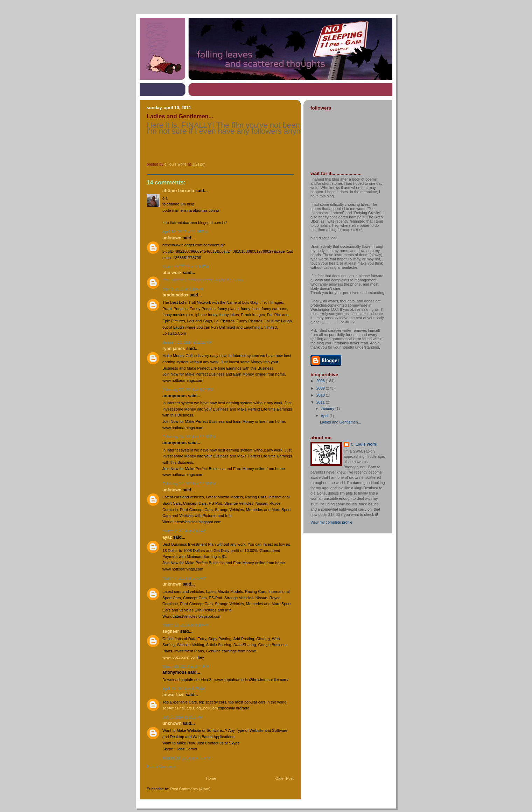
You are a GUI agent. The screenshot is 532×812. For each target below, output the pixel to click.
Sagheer (171, 631)
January (328, 408)
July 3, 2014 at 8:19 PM (183, 717)
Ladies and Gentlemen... (340, 422)
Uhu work (172, 273)
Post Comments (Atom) (191, 789)
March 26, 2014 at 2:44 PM (185, 666)
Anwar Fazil (173, 695)
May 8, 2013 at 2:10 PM (183, 289)
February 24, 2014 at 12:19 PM (189, 484)
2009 (321, 388)
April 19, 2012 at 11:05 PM (185, 232)
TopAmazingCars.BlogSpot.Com (190, 708)
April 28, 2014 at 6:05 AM (184, 689)
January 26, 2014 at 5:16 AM (187, 342)
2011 (321, 402)
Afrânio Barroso (178, 191)
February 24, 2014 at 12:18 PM (189, 437)
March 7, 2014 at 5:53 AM (184, 578)
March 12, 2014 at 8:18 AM (185, 625)
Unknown (172, 238)
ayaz (167, 537)
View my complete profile (331, 522)
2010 (321, 395)
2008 (321, 381)
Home (211, 778)
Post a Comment (161, 766)
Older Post (285, 778)
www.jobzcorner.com (180, 657)
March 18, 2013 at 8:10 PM (185, 267)
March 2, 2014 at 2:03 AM (184, 531)
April (325, 416)
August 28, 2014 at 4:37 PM (186, 758)
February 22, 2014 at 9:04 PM (188, 390)
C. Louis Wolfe (364, 444)
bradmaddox (175, 295)
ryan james (174, 349)
